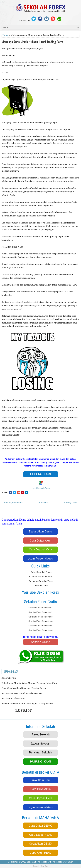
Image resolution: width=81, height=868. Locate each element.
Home (6, 35)
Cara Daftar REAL (40, 835)
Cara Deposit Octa (40, 549)
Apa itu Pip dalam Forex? (14, 698)
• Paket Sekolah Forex (41, 572)
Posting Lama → (71, 503)
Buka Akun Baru (40, 780)
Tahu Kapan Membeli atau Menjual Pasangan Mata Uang (29, 683)
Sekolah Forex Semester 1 (41, 608)
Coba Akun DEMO (40, 844)
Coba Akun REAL (40, 853)
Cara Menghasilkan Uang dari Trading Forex (24, 688)
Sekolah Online (40, 642)
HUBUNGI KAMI (40, 474)
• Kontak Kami (41, 586)
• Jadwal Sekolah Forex (41, 577)
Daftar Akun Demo (40, 532)
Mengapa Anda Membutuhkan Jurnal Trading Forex (33, 42)
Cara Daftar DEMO (40, 826)
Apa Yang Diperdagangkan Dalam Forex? (22, 693)
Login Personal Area (40, 559)
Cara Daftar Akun (40, 541)
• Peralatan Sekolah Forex (40, 581)
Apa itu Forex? (9, 678)
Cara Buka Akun (40, 789)
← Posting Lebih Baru (12, 503)
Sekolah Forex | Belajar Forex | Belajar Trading (50, 862)
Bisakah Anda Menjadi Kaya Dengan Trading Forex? (27, 704)
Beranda (43, 503)
